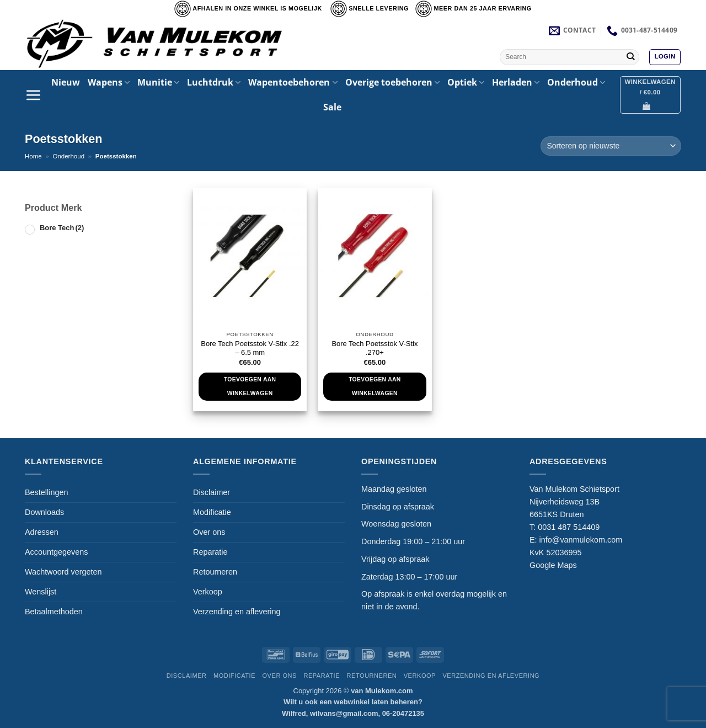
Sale (332, 107)
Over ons (209, 532)
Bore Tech (62, 228)
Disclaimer (212, 492)
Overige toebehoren (392, 82)
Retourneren (215, 572)
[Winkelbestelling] (611, 146)
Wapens (109, 82)
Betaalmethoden (54, 612)
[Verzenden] (630, 57)
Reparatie (210, 552)
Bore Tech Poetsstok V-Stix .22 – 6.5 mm (250, 348)
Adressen (42, 532)
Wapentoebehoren (293, 82)
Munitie (158, 82)
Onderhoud (576, 82)
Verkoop (208, 592)
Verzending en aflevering (237, 612)
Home (33, 156)
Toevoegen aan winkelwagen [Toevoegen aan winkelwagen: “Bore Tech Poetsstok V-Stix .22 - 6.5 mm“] (250, 386)
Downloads (44, 512)
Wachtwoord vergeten (63, 572)
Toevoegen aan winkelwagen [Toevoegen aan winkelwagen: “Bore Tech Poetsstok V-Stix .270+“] (375, 386)
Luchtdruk (214, 82)
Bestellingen (46, 492)
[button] (665, 57)
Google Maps (553, 565)
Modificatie (212, 512)
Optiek (466, 82)
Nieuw (66, 82)
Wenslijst (41, 592)
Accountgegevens (56, 552)
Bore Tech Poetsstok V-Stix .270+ (375, 348)
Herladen (516, 82)
